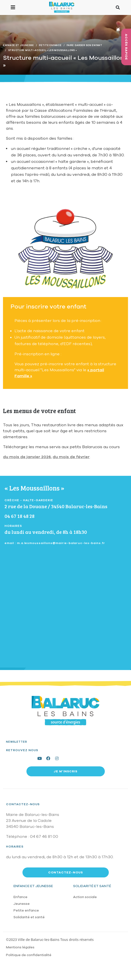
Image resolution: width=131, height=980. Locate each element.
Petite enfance (26, 910)
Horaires (15, 847)
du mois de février (71, 457)
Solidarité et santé (29, 917)
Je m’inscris (66, 771)
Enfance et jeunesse (33, 886)
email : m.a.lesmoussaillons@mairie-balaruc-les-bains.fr (55, 543)
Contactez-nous (23, 804)
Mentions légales (20, 947)
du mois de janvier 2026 (27, 457)
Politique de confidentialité (29, 955)
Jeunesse (22, 904)
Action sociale (85, 897)
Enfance (20, 897)
